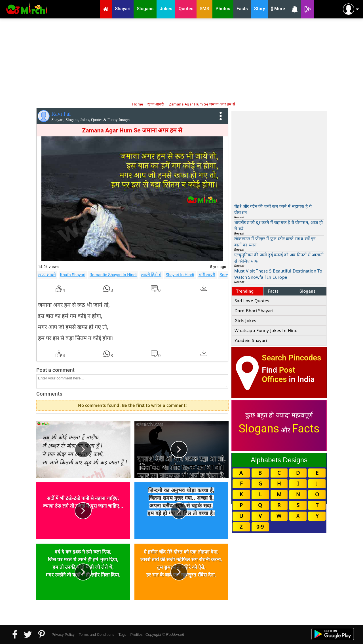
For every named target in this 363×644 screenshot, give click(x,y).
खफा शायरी (47, 275)
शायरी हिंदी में (151, 275)
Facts (273, 291)
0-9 (260, 527)
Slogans (308, 291)
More (278, 9)
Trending (245, 291)
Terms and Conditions (96, 635)
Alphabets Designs (279, 460)
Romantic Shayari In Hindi (113, 275)
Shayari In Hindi (180, 275)
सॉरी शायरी (207, 275)
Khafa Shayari (73, 275)
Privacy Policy (63, 635)
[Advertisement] (181, 60)
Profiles (136, 635)
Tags (122, 635)
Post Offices (278, 375)
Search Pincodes (291, 358)
